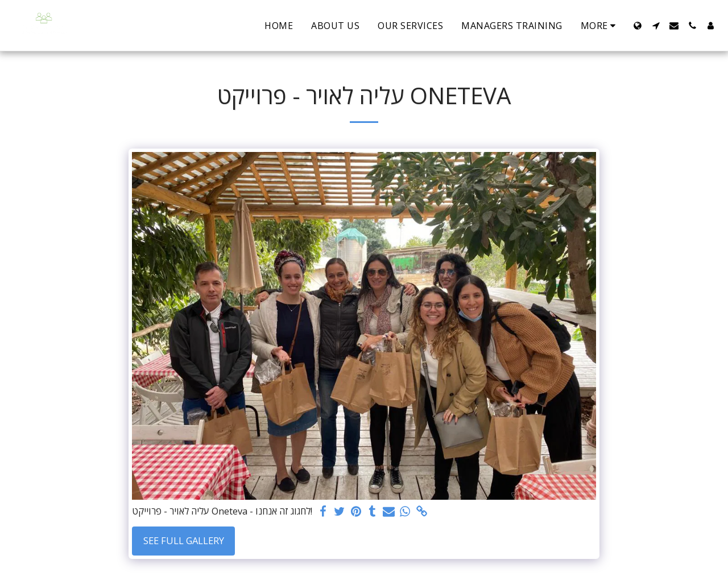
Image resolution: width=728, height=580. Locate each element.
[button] (656, 26)
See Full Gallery (184, 540)
